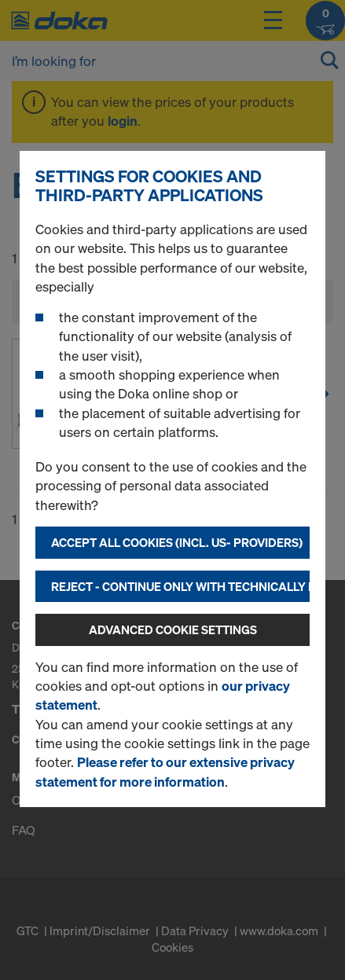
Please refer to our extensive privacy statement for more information (165, 771)
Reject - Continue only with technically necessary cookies (180, 586)
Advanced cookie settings (173, 629)
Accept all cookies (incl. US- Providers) (177, 542)
